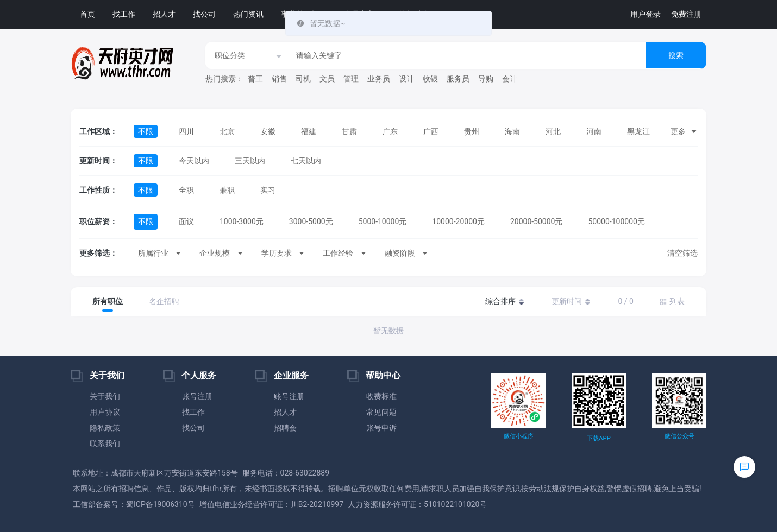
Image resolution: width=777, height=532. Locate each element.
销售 (279, 79)
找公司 (204, 14)
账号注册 (197, 396)
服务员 (458, 79)
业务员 (379, 79)
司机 (303, 79)
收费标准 (381, 396)
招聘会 (285, 428)
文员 (327, 79)
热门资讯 (248, 14)
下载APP (599, 438)
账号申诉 (381, 428)
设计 (406, 79)
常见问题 (381, 412)
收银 (430, 79)
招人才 (164, 14)
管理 (351, 79)
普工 (255, 79)
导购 (486, 79)
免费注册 (686, 14)
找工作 (124, 14)
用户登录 (646, 14)
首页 (87, 14)
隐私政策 (105, 428)
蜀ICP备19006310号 (161, 504)
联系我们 (105, 444)
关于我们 (105, 396)
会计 (510, 79)
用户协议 (105, 412)
